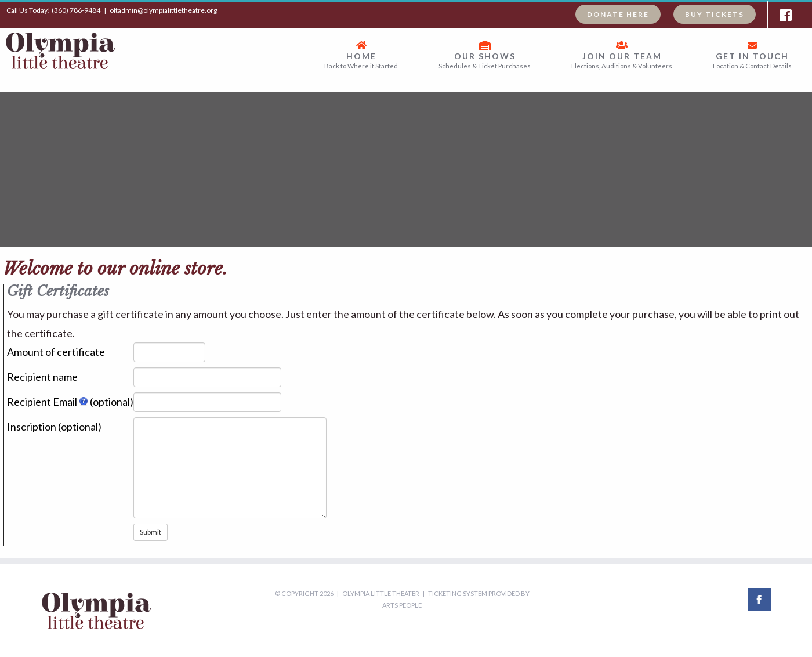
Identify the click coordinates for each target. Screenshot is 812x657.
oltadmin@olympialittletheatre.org (163, 10)
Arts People (402, 605)
